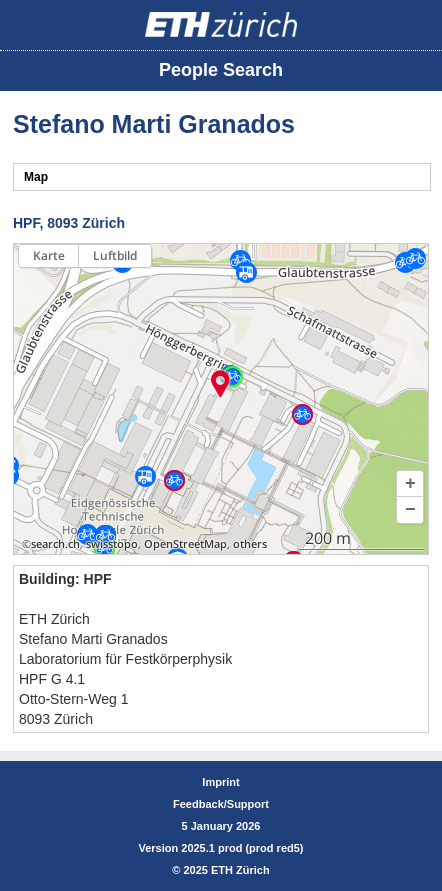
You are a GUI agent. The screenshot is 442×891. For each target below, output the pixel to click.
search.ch (55, 544)
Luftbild (115, 255)
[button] (410, 484)
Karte (49, 255)
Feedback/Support (221, 804)
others (250, 544)
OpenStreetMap (185, 544)
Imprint (220, 782)
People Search (221, 70)
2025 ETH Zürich (226, 870)
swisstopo (112, 544)
